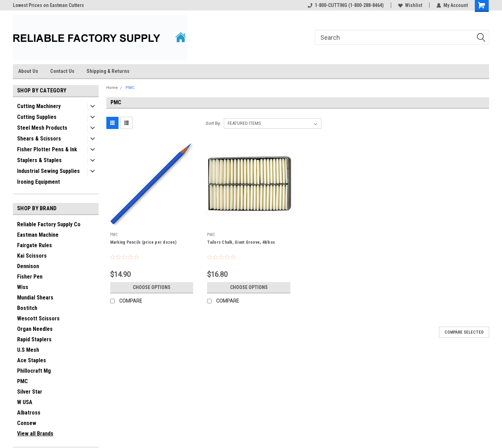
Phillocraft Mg (34, 371)
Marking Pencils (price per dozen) (143, 242)
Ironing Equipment (39, 182)
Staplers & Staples (39, 160)
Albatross (29, 413)
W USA (25, 402)
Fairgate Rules (35, 245)
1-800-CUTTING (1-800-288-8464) (346, 5)
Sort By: (213, 123)
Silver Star (30, 392)
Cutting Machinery (39, 106)
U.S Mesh (28, 350)
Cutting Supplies (37, 117)
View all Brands (35, 434)
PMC (22, 381)
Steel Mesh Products (42, 128)
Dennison (28, 266)
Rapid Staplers (34, 339)
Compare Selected (464, 332)
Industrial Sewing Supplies (48, 171)
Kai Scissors (32, 256)
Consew (27, 423)
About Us (28, 71)
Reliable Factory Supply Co (49, 224)
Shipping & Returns (108, 71)
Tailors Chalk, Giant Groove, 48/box (241, 242)
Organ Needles (35, 329)
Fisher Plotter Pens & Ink (47, 149)
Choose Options (152, 287)
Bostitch (27, 308)
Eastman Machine (38, 235)
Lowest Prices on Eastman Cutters (48, 5)
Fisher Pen (30, 277)
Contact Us (62, 71)
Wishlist (410, 5)
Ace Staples (32, 360)
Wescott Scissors (38, 318)
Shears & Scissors (39, 139)
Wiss (23, 287)
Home (112, 88)
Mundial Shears (35, 298)
